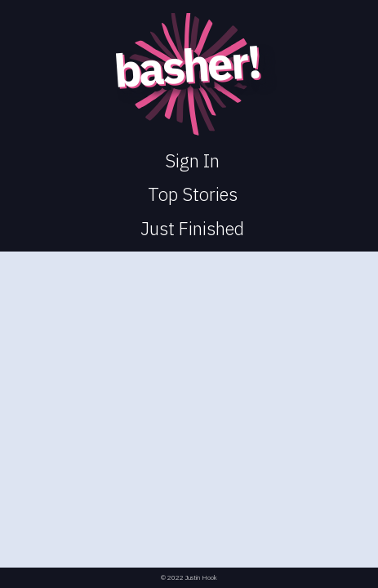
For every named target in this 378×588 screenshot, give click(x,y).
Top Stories (193, 194)
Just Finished (192, 228)
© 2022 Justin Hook (189, 578)
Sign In (192, 160)
